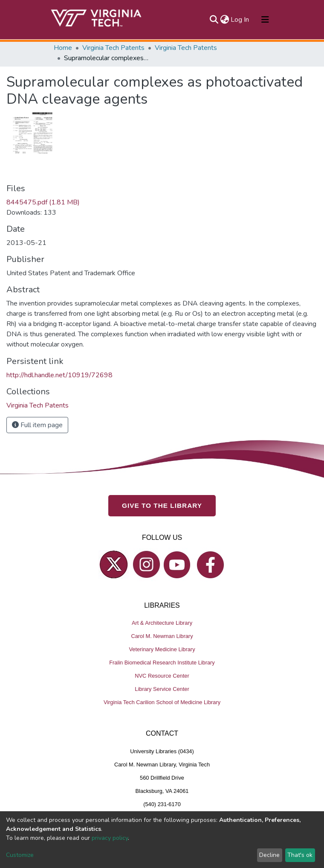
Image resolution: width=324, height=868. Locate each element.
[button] (224, 20)
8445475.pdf (43, 202)
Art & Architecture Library (162, 623)
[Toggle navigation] (265, 20)
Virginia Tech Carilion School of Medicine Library (162, 702)
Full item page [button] (37, 425)
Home (63, 48)
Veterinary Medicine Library (162, 649)
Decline (269, 855)
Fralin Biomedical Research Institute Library (162, 663)
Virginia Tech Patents (113, 48)
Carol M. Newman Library (162, 636)
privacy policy (110, 838)
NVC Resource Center (162, 676)
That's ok (300, 855)
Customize (20, 855)
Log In (240, 20)
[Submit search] (214, 20)
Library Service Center (162, 689)
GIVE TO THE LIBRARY (162, 505)
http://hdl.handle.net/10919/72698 (59, 375)
